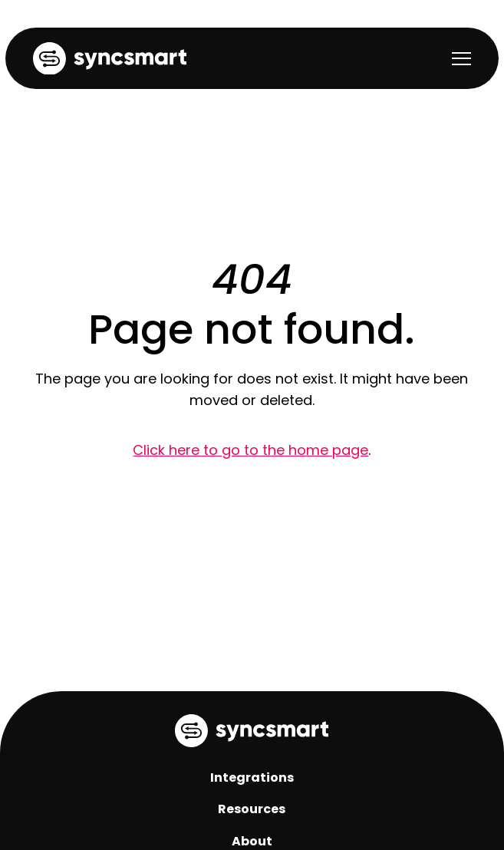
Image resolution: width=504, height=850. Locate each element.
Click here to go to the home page (250, 450)
